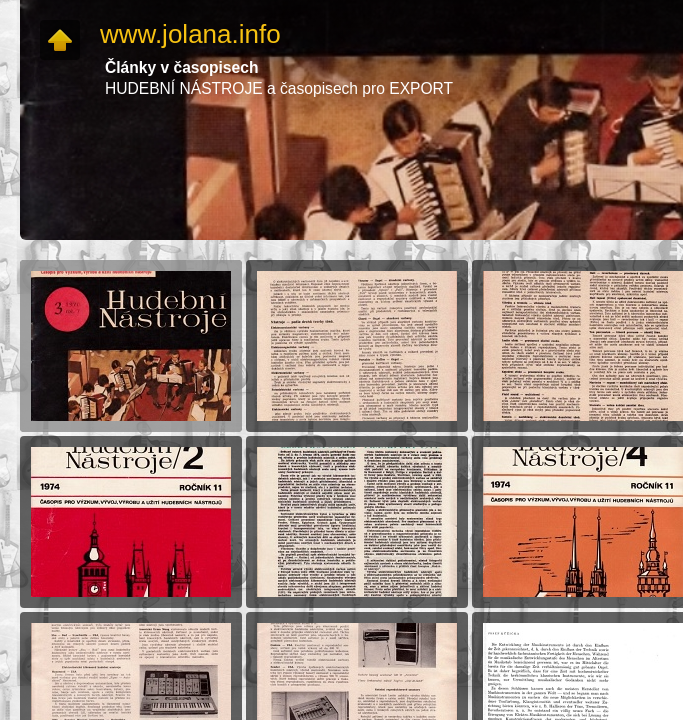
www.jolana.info (190, 34)
